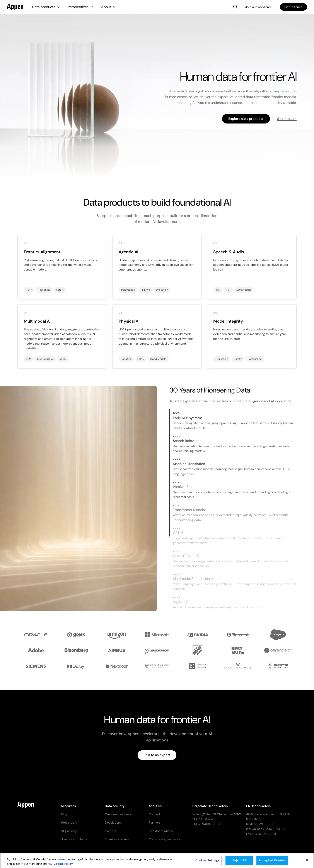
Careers (110, 831)
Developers (113, 822)
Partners (155, 822)
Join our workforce (259, 7)
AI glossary (69, 831)
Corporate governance (165, 839)
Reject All (239, 863)
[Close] (307, 863)
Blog (64, 814)
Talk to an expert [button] (157, 755)
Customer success (118, 814)
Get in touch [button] (287, 119)
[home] (15, 7)
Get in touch (293, 7)
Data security (115, 806)
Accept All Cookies (272, 863)
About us (155, 806)
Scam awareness (117, 839)
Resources (69, 806)
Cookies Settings (207, 863)
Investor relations (161, 831)
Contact (154, 814)
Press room (69, 822)
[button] (46, 7)
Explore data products (246, 119)
